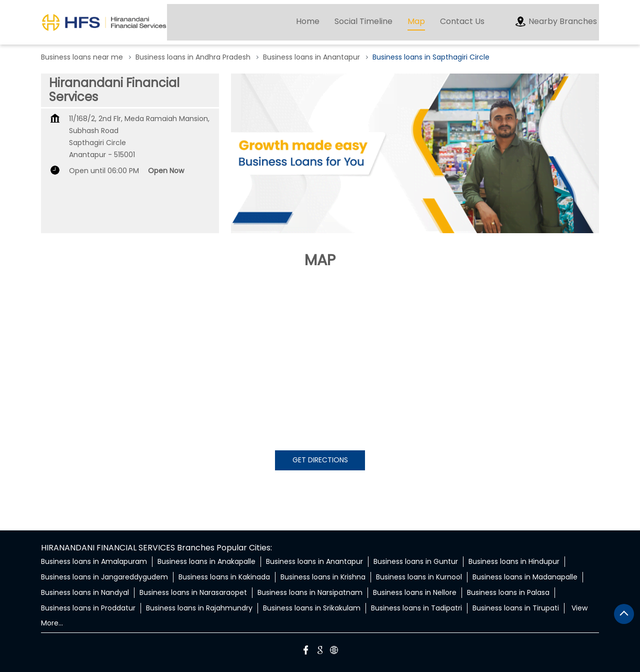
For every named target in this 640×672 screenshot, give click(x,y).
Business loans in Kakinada (224, 577)
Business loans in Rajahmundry (199, 608)
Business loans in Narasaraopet (193, 592)
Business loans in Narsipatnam (310, 592)
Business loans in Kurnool (419, 577)
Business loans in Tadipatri (416, 608)
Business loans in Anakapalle (206, 561)
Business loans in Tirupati (516, 608)
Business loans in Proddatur (88, 608)
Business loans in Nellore (415, 592)
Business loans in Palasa (508, 592)
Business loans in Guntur (416, 561)
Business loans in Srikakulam (312, 608)
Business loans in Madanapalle (525, 577)
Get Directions (320, 460)
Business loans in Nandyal (85, 592)
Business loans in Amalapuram (94, 561)
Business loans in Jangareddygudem (104, 577)
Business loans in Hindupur (514, 561)
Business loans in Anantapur (314, 561)
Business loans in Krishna (323, 577)
